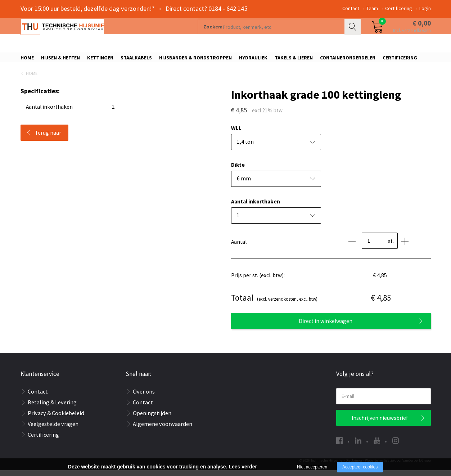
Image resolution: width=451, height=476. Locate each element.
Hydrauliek (253, 60)
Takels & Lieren (294, 60)
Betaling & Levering (52, 408)
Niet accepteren (312, 467)
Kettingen (100, 60)
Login (425, 8)
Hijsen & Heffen (60, 60)
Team (372, 8)
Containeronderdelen (348, 60)
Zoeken (353, 35)
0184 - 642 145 (228, 8)
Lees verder (243, 467)
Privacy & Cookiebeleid (56, 419)
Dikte (238, 171)
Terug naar (48, 138)
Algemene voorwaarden (163, 430)
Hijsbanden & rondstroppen (195, 60)
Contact (351, 8)
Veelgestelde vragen (53, 430)
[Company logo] (98, 35)
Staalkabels (136, 60)
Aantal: (239, 248)
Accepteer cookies (360, 467)
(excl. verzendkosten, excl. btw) (274, 304)
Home (27, 60)
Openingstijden (152, 419)
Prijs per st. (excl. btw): (258, 281)
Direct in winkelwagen (326, 327)
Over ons (144, 397)
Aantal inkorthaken (256, 208)
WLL (236, 134)
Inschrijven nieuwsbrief (380, 424)
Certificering (399, 8)
